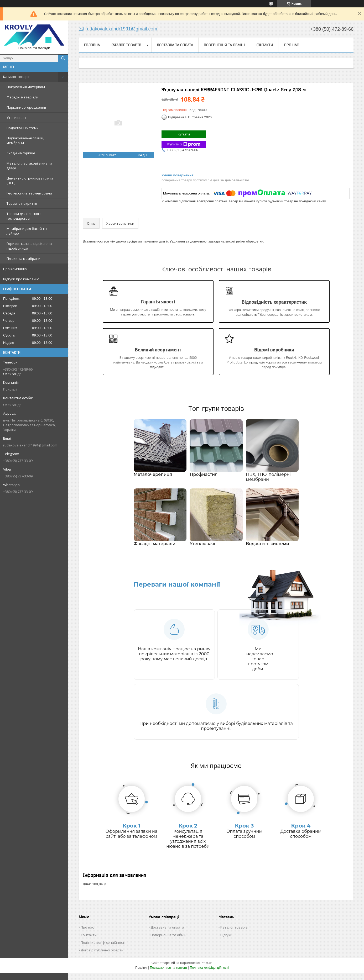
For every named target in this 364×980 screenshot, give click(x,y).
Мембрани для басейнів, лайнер (27, 231)
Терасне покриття (22, 203)
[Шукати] (63, 58)
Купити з (184, 144)
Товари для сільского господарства (24, 216)
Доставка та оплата (175, 45)
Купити (184, 134)
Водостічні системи (23, 128)
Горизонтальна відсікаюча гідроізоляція (29, 246)
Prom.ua (207, 970)
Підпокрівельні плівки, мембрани (25, 140)
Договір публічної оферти (102, 957)
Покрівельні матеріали (26, 87)
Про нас (292, 45)
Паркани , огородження (26, 107)
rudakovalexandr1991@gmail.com (30, 445)
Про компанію (15, 269)
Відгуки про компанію (21, 279)
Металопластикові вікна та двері (29, 166)
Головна (92, 45)
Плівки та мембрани (24, 259)
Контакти (264, 45)
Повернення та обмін (224, 45)
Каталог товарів (17, 77)
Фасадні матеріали (22, 97)
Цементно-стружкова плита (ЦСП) (30, 181)
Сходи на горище (21, 153)
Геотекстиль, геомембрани (29, 193)
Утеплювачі (17, 118)
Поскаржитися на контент (169, 975)
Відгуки (226, 942)
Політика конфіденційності (103, 950)
